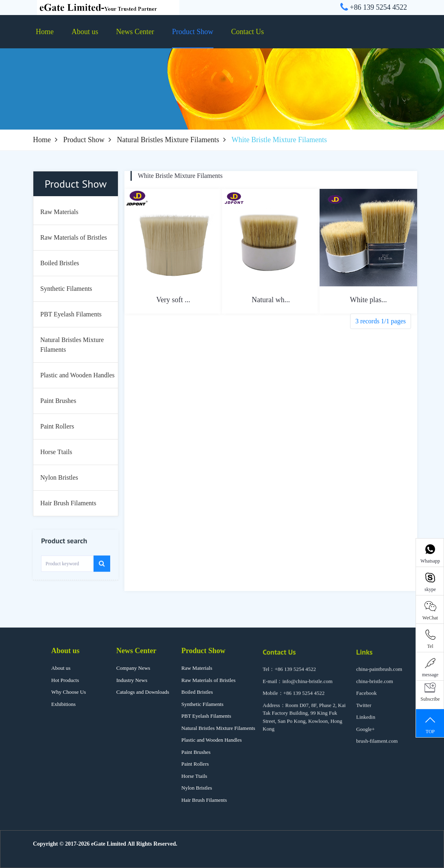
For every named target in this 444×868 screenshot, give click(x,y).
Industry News (132, 680)
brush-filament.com (377, 746)
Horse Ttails (194, 776)
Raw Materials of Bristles (208, 680)
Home (45, 32)
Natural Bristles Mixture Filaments (168, 140)
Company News (133, 668)
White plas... (369, 300)
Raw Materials (197, 668)
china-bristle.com (375, 687)
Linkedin (366, 722)
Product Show (193, 32)
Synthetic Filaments (202, 704)
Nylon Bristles (197, 788)
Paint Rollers (195, 764)
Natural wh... (271, 300)
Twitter (364, 711)
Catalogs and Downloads (143, 692)
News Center (135, 32)
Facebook (367, 698)
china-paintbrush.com (379, 674)
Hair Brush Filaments (204, 800)
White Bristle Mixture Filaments (180, 176)
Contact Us (248, 32)
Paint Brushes (196, 752)
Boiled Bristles (197, 692)
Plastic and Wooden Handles (212, 740)
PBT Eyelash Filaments (206, 716)
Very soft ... (173, 300)
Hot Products (65, 680)
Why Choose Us (69, 692)
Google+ (366, 735)
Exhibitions (63, 704)
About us (85, 32)
